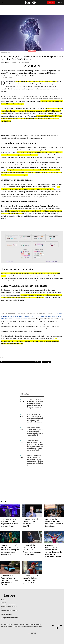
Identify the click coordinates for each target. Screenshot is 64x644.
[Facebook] (53, 626)
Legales (10, 626)
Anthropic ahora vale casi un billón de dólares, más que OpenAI (31, 523)
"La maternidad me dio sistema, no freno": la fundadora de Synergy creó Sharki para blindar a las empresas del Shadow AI (35, 460)
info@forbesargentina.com (11, 607)
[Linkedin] (57, 628)
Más (34, 394)
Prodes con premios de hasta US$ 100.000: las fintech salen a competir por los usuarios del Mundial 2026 (10, 550)
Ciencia (4, 362)
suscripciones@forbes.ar (7, 615)
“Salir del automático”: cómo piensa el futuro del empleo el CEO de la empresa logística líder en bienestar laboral (35, 431)
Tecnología (46, 362)
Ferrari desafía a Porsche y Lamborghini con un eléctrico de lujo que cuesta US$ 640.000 (9, 580)
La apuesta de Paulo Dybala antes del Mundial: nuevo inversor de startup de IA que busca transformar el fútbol (53, 551)
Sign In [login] (60, 2)
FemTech (12, 362)
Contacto (16, 624)
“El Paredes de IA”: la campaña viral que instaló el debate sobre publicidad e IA (31, 579)
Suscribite (51, 2)
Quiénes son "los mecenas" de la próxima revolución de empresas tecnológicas (54, 523)
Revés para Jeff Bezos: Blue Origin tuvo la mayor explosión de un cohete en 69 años (9, 523)
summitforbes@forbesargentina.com (9, 611)
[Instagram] (58, 626)
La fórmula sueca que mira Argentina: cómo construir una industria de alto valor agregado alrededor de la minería (35, 418)
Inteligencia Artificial (34, 362)
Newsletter (10, 624)
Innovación (21, 362)
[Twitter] (56, 626)
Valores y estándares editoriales (27, 624)
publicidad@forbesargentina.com (9, 604)
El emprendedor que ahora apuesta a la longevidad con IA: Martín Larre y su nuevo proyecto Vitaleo (32, 550)
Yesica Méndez (5, 62)
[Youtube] (61, 626)
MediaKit (3, 624)
